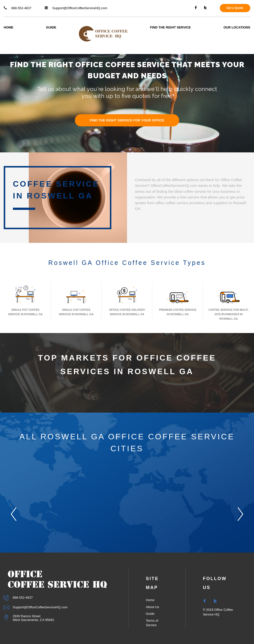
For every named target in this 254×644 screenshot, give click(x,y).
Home (9, 27)
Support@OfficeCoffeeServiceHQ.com (76, 8)
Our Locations (237, 27)
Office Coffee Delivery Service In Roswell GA (127, 300)
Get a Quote (235, 8)
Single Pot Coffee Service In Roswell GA (26, 300)
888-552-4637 (18, 8)
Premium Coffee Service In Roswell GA (178, 300)
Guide (51, 27)
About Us (152, 607)
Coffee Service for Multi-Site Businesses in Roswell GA (229, 302)
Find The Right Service (170, 27)
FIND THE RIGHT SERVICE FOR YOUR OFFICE (127, 120)
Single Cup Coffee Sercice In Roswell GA (76, 300)
